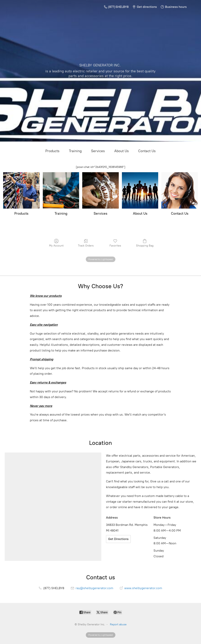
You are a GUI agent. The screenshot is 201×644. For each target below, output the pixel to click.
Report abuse (118, 624)
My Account (56, 243)
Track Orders (86, 243)
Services (98, 151)
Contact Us (147, 151)
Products (52, 151)
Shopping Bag (145, 243)
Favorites (115, 243)
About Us (122, 151)
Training (75, 151)
